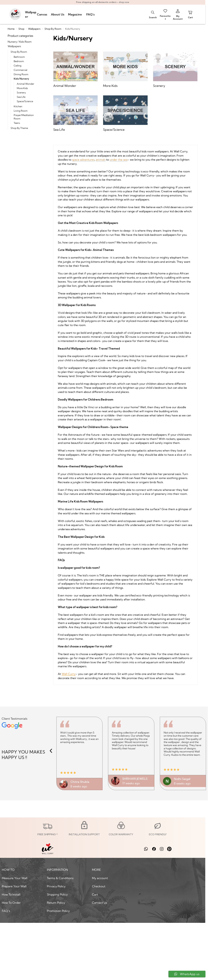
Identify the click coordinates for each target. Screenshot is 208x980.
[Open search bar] (153, 12)
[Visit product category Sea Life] (76, 114)
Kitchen (18, 106)
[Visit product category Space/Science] (125, 114)
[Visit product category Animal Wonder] (76, 70)
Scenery (21, 92)
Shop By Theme (19, 128)
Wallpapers (34, 29)
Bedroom (19, 61)
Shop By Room (53, 29)
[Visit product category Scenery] (175, 70)
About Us (58, 14)
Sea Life (21, 97)
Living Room (21, 111)
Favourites (165, 17)
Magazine (75, 14)
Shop (21, 29)
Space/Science (25, 101)
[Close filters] (41, 36)
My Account (178, 17)
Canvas (42, 14)
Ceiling (18, 66)
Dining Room (21, 74)
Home (11, 29)
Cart (190, 17)
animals (101, 160)
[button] (51, 751)
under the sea (119, 160)
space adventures (83, 160)
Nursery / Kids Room (20, 42)
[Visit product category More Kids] (125, 70)
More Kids (22, 88)
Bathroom (19, 57)
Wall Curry (69, 674)
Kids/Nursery (21, 79)
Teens (17, 123)
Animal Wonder (25, 84)
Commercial (20, 70)
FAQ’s (90, 14)
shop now (124, 2)
